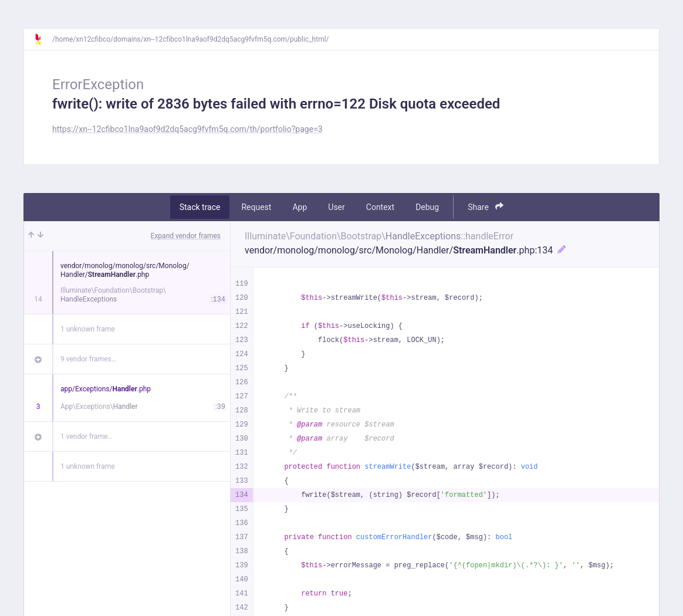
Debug (427, 207)
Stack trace (200, 207)
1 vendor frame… (87, 436)
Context (380, 207)
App (300, 207)
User (336, 207)
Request (256, 207)
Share (486, 207)
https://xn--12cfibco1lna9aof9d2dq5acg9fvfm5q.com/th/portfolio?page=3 (187, 129)
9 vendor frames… (88, 359)
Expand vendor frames (186, 236)
